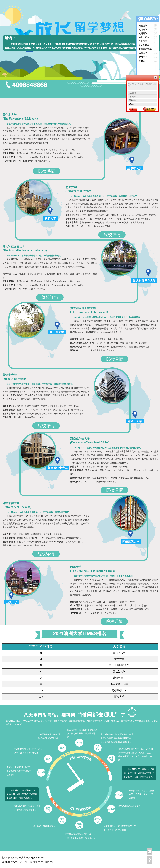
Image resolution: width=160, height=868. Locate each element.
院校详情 (46, 171)
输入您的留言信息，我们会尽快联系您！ (143, 86)
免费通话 (150, 109)
